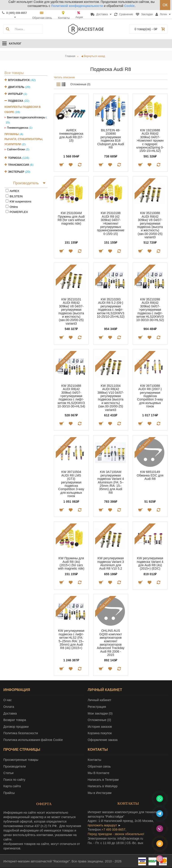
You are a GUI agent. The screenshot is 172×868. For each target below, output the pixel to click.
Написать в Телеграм (103, 780)
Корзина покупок (100, 733)
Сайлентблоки (16, 149)
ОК (165, 5)
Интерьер (15, 94)
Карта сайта (12, 786)
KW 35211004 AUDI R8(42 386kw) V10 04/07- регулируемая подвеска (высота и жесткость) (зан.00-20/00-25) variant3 (111, 398)
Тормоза (15, 158)
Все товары (14, 73)
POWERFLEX (19, 212)
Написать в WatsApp (103, 786)
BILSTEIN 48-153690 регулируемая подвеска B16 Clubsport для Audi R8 (111, 139)
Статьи (8, 773)
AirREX (14, 191)
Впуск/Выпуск (19, 80)
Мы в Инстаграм (100, 793)
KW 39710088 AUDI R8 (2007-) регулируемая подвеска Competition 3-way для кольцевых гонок (150, 396)
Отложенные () (99, 720)
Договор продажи (16, 727)
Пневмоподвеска (17, 128)
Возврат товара (15, 720)
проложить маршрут (102, 825)
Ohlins (14, 207)
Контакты (95, 760)
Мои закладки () (100, 713)
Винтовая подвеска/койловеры (26, 117)
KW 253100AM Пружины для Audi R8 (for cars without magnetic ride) (71, 218)
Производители (15, 766)
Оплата (9, 707)
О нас (8, 700)
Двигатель (16, 87)
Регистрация (97, 707)
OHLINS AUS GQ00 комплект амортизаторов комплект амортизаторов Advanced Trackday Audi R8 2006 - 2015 (111, 643)
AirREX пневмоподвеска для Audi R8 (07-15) (71, 135)
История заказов (100, 727)
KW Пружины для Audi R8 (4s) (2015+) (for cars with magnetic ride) (71, 563)
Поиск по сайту (14, 780)
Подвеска (16, 101)
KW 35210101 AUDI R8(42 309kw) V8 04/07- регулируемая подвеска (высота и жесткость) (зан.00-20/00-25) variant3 (71, 311)
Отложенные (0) (80, 84)
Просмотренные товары (21, 760)
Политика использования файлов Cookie (33, 740)
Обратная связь (99, 766)
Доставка (10, 713)
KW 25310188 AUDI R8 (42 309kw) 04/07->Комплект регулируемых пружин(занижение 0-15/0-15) (111, 223)
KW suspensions (20, 201)
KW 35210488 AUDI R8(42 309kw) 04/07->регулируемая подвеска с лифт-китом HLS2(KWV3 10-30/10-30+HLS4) (71, 396)
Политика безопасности (21, 733)
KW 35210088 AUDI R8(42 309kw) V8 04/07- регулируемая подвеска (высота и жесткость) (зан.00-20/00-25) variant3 (150, 225)
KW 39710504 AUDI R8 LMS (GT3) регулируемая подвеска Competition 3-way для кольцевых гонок (71, 484)
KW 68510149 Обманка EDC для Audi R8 (150, 475)
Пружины (12, 134)
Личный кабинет (100, 700)
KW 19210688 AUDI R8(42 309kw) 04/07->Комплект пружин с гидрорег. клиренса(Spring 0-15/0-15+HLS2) (150, 140)
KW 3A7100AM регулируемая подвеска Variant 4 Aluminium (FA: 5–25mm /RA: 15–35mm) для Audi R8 (111, 482)
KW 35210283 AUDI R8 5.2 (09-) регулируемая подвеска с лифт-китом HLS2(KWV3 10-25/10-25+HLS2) (111, 308)
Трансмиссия (18, 165)
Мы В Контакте (99, 773)
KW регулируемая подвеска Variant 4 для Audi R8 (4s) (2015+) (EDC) (150, 563)
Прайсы (9, 793)
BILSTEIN (16, 196)
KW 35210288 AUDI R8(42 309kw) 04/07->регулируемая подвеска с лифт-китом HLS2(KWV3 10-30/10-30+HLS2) (150, 310)
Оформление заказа (103, 740)
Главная (70, 56)
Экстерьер (16, 172)
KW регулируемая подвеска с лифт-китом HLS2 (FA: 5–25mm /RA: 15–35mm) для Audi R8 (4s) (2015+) (71, 639)
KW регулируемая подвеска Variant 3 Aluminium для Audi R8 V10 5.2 (111, 563)
